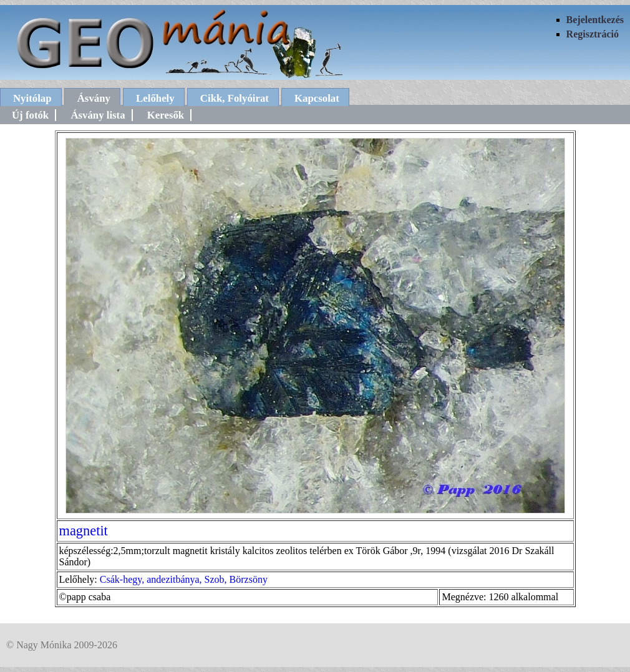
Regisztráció (593, 34)
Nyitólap (32, 98)
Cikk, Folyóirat (235, 98)
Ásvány (94, 98)
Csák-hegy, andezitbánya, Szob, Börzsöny (184, 579)
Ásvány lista (98, 115)
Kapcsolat (317, 98)
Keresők (166, 115)
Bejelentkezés (595, 20)
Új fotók (30, 115)
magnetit (84, 531)
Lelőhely (155, 98)
